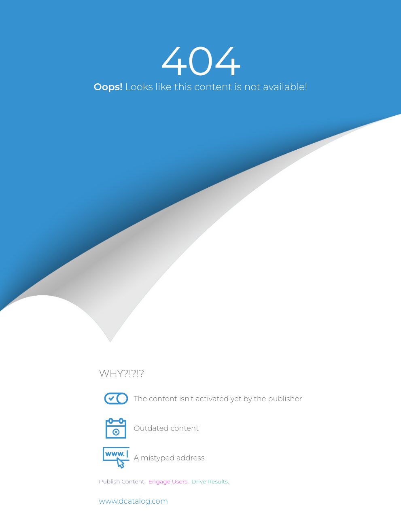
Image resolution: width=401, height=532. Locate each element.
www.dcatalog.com (133, 501)
